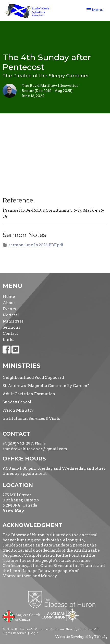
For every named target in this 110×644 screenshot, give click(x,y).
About (9, 303)
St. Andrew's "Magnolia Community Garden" (46, 386)
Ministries (13, 321)
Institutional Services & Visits (31, 418)
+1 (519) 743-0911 (18, 444)
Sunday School (17, 402)
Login (34, 633)
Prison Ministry (18, 410)
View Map (13, 510)
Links (9, 340)
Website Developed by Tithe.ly (81, 637)
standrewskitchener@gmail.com (35, 449)
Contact (10, 334)
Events (9, 309)
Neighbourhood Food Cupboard (33, 378)
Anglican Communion (60, 615)
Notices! (11, 315)
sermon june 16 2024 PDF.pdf (33, 245)
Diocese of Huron (64, 599)
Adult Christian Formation (29, 394)
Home (9, 297)
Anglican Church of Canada (22, 616)
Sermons (11, 327)
